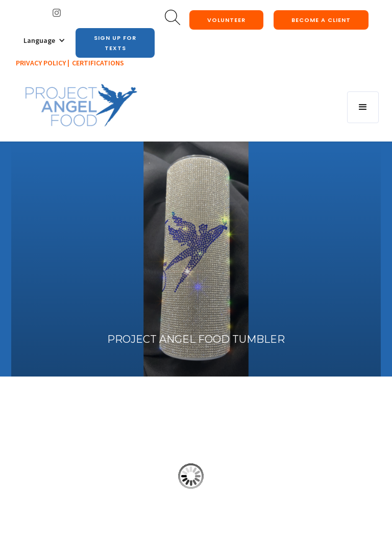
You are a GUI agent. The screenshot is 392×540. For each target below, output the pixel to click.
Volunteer (226, 20)
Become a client (321, 20)
